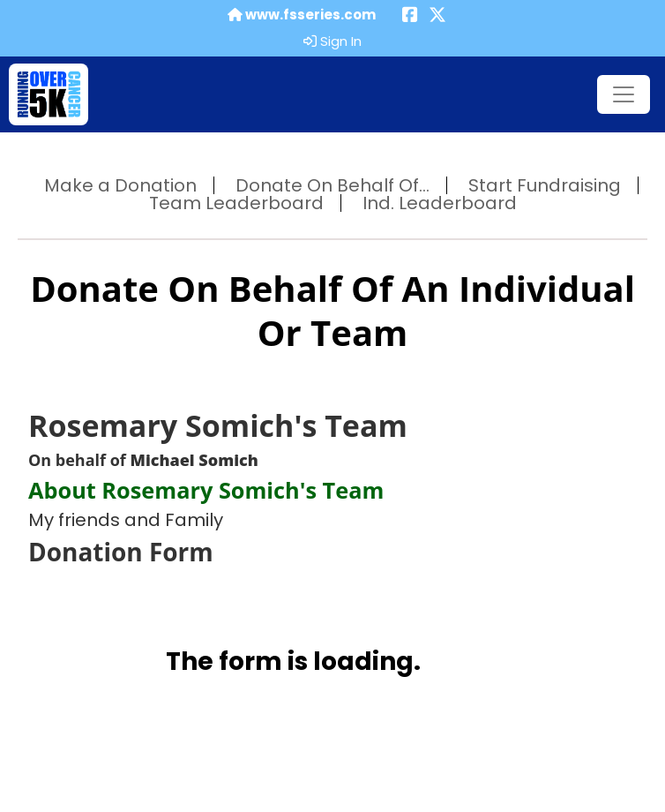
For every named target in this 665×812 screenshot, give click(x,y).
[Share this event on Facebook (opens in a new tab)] (410, 16)
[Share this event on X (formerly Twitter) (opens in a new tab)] (437, 16)
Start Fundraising (545, 185)
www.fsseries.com (302, 15)
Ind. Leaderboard (440, 203)
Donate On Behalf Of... (332, 185)
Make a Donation (120, 185)
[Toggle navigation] (624, 94)
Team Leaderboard (236, 203)
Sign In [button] (332, 41)
